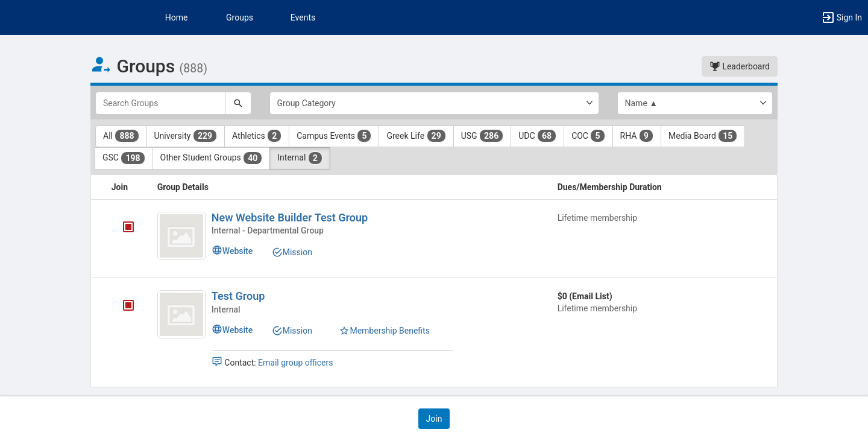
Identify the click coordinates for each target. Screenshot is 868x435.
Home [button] (177, 17)
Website (232, 251)
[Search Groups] (160, 103)
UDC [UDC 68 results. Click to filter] (537, 136)
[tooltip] (128, 228)
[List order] (695, 103)
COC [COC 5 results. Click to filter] (588, 136)
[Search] (238, 103)
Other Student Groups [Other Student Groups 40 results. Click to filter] (212, 158)
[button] (841, 17)
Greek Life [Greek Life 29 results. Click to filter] (416, 136)
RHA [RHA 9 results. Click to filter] (637, 136)
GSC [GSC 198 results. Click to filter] (124, 158)
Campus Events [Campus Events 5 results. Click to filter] (334, 136)
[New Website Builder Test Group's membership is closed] (122, 228)
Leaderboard (740, 66)
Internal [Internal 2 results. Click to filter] (300, 158)
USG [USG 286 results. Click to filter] (483, 136)
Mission (292, 252)
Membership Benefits (384, 331)
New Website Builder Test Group (290, 217)
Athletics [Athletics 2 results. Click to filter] (257, 136)
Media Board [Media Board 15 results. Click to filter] (703, 136)
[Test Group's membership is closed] (122, 306)
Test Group (238, 296)
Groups (240, 17)
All (121, 136)
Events (303, 17)
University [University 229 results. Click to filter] (186, 136)
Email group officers (295, 363)
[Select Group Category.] (434, 103)
